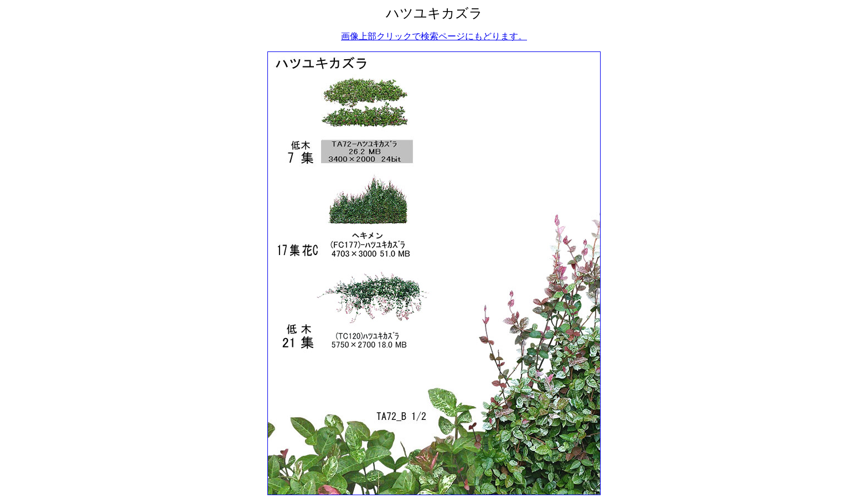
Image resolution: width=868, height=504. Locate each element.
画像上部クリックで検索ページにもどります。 (434, 36)
